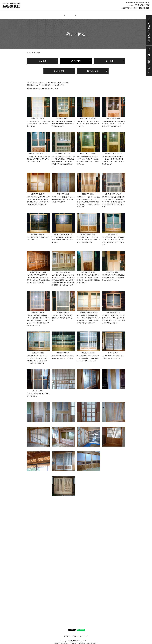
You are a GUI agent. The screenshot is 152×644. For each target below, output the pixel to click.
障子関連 (42, 59)
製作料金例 (82, 14)
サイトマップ (84, 634)
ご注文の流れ (94, 14)
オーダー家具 (70, 14)
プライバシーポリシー (71, 634)
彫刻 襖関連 (59, 69)
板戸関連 (110, 59)
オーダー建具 (58, 14)
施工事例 (105, 14)
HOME (38, 14)
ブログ (114, 14)
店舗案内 (47, 14)
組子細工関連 (93, 69)
